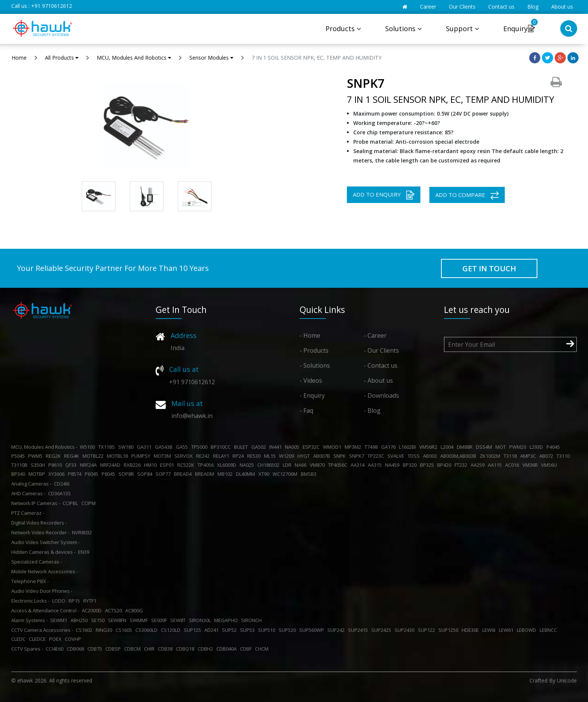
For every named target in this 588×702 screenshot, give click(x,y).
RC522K (187, 465)
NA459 (393, 465)
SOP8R (127, 474)
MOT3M (163, 456)
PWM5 (36, 456)
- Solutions (315, 365)
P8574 (76, 474)
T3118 (511, 456)
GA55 (183, 447)
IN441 (277, 447)
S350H (39, 465)
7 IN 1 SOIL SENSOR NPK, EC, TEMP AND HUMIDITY (316, 58)
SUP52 (230, 630)
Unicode (567, 680)
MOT (502, 447)
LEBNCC (549, 630)
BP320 (411, 465)
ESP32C (312, 447)
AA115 (496, 465)
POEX (56, 639)
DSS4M (485, 447)
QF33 (72, 465)
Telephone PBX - (30, 581)
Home (19, 58)
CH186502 (269, 465)
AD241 (213, 630)
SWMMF (140, 620)
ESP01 (168, 465)
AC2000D (93, 610)
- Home (310, 335)
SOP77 (164, 474)
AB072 (547, 456)
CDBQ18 (186, 649)
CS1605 (125, 630)
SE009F (160, 620)
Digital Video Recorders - (39, 523)
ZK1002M (491, 456)
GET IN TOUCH (489, 268)
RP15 (75, 601)
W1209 (288, 456)
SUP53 (248, 630)
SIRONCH (253, 620)
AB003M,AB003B (459, 456)
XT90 (265, 474)
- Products (314, 350)
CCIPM (90, 503)
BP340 (19, 474)
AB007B (323, 456)
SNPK (341, 456)
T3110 (564, 456)
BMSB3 (310, 474)
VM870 (318, 465)
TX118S (108, 447)
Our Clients (462, 7)
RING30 (105, 630)
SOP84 (146, 474)
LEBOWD (528, 630)
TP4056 (207, 465)
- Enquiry (312, 395)
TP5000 (200, 447)
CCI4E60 (56, 649)
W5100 (88, 447)
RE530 (255, 456)
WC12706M (286, 474)
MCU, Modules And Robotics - (44, 447)
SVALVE (397, 456)
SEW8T (179, 620)
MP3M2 (354, 447)
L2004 (448, 447)
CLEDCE (38, 639)
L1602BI (409, 447)
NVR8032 (83, 532)
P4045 (554, 447)
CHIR (150, 649)
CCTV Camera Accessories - (42, 630)
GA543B (165, 447)
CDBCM (133, 649)
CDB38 (166, 649)
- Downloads (381, 395)
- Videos (311, 380)
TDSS (415, 456)
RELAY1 (222, 456)
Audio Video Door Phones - (42, 591)
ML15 (271, 456)
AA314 (359, 465)
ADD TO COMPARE (467, 195)
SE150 (99, 620)
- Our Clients (381, 350)
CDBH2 (206, 649)
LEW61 (507, 630)
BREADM (206, 474)
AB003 (431, 456)
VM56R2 (429, 447)
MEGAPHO (227, 620)
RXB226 (133, 465)
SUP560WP (313, 630)
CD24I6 (63, 484)
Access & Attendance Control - (45, 610)
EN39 (85, 552)
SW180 (127, 447)
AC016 (513, 465)
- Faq (306, 410)
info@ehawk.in (192, 416)
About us (562, 7)
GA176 (389, 447)
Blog (533, 7)
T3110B (20, 465)
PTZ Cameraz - (28, 513)
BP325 (428, 465)
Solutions (403, 29)
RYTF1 (91, 601)
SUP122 (427, 630)
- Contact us (381, 365)
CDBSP (114, 649)
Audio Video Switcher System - (46, 542)
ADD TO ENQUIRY (384, 195)
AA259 (479, 465)
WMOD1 (333, 447)
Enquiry (515, 29)
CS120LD (172, 630)
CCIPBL (71, 503)
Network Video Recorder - (40, 532)
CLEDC (19, 639)
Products (343, 29)
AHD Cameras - (28, 493)
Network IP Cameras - (36, 503)
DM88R (466, 447)
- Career (375, 335)
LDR (288, 465)
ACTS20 (115, 610)
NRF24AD (111, 465)
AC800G (135, 610)
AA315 (376, 465)
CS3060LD (148, 630)
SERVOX (185, 456)
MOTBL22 (94, 456)
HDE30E (471, 630)
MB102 (226, 474)
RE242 (204, 456)
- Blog (372, 410)
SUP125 (193, 630)
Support (463, 29)
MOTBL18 (118, 456)
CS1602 (85, 630)
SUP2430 (406, 630)
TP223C (377, 456)
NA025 (248, 465)
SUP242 (337, 630)
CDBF (247, 649)
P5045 (19, 456)
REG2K (54, 456)
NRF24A (89, 465)
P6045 (93, 474)
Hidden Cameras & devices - (43, 552)
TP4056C (339, 465)
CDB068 (76, 649)
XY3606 (58, 474)
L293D (537, 447)
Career (428, 7)
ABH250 (80, 620)
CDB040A (228, 649)
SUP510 (268, 630)
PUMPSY (142, 456)
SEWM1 (60, 620)
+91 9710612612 (52, 6)
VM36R (531, 465)
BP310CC (222, 447)
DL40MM (247, 474)
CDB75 (96, 649)
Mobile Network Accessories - (45, 571)
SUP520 (288, 630)
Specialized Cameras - (37, 562)
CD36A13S (61, 493)
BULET (242, 447)
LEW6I (490, 630)
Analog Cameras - (31, 484)
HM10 (151, 465)
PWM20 (519, 447)
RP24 (239, 456)
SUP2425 (382, 630)
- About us (378, 380)
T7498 (372, 447)
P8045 (109, 474)
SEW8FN (118, 620)
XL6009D (228, 465)
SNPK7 (358, 456)
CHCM (263, 649)
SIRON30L (201, 620)
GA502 (260, 447)
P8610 (56, 465)
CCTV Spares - (27, 649)
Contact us (501, 7)
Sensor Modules (211, 58)
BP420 (445, 465)
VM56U (550, 465)
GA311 (145, 447)
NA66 (302, 465)
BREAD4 (184, 474)
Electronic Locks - (30, 601)
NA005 (293, 447)
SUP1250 (449, 630)
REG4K (73, 456)
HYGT (305, 456)
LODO (60, 601)
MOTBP (38, 474)
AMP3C (529, 456)
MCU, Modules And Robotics (134, 58)
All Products (62, 58)
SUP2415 (359, 630)
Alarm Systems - (29, 620)
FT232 (462, 465)
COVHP (74, 639)
